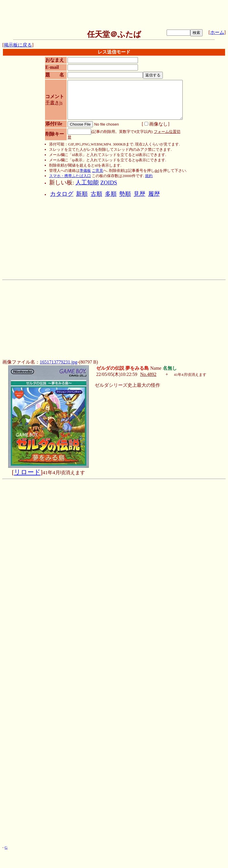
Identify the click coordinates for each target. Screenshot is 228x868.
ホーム (217, 32)
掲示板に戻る (18, 45)
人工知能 (87, 183)
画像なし (156, 124)
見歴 (139, 194)
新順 (82, 194)
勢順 (125, 194)
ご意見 (97, 171)
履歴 (154, 194)
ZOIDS (109, 183)
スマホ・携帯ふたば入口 (70, 176)
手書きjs (54, 103)
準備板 (85, 171)
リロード (27, 472)
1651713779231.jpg (58, 362)
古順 (96, 194)
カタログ (62, 194)
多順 (111, 194)
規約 (149, 176)
